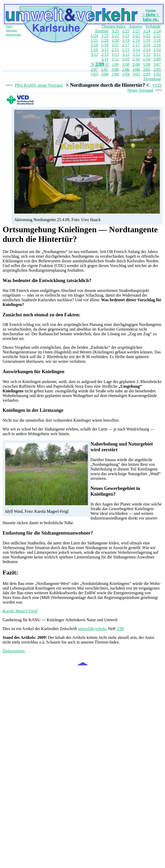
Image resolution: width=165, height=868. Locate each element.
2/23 (115, 36)
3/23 (105, 36)
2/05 (157, 69)
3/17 (115, 45)
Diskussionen (14, 651)
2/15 (115, 50)
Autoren (135, 26)
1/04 (126, 74)
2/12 (136, 54)
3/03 (136, 74)
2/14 (147, 50)
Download (152, 79)
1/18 (105, 45)
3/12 (126, 54)
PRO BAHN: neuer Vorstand (39, 85)
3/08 (126, 64)
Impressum (13, 34)
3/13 (94, 54)
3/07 (157, 64)
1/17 (136, 45)
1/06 (136, 69)
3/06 (115, 69)
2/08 (136, 64)
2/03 (147, 74)
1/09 (115, 64)
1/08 (147, 64)
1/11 (115, 59)
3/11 (157, 54)
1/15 (126, 50)
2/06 (126, 69)
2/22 (136, 36)
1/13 (115, 54)
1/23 (126, 36)
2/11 (105, 59)
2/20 (105, 40)
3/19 (126, 40)
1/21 (94, 40)
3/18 (157, 40)
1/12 (147, 54)
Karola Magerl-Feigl (20, 611)
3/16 (147, 45)
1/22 (147, 36)
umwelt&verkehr (92, 629)
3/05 (147, 69)
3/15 (105, 50)
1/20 (115, 40)
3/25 (115, 31)
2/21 (157, 36)
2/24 (157, 31)
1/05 (94, 74)
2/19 (136, 40)
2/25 (126, 31)
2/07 (94, 69)
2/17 (126, 45)
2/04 (115, 74)
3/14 (136, 50)
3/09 (157, 59)
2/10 (136, 59)
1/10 (147, 59)
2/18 (94, 45)
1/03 (157, 74)
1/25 (136, 31)
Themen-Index (114, 26)
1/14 (157, 50)
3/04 (105, 74)
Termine (102, 31)
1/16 (94, 50)
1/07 (105, 69)
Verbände (153, 26)
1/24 (94, 36)
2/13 (105, 54)
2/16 (157, 45)
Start (9, 26)
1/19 (147, 40)
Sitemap (11, 30)
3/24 (147, 31)
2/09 (120, 629)
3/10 (126, 59)
